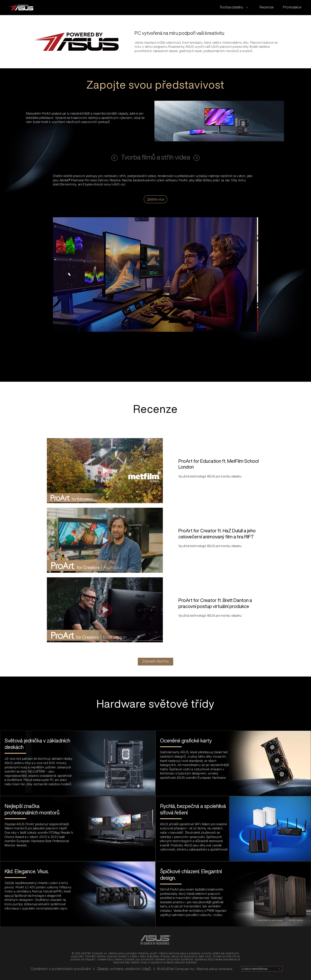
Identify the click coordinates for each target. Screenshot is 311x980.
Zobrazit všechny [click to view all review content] (155, 661)
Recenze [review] (267, 7)
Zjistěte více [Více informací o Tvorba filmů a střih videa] (155, 199)
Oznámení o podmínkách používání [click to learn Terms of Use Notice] (61, 969)
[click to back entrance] (21, 8)
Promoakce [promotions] (292, 7)
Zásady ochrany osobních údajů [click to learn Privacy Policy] (124, 969)
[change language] (262, 969)
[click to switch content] (114, 158)
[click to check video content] (105, 471)
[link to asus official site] (155, 940)
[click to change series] (234, 7)
